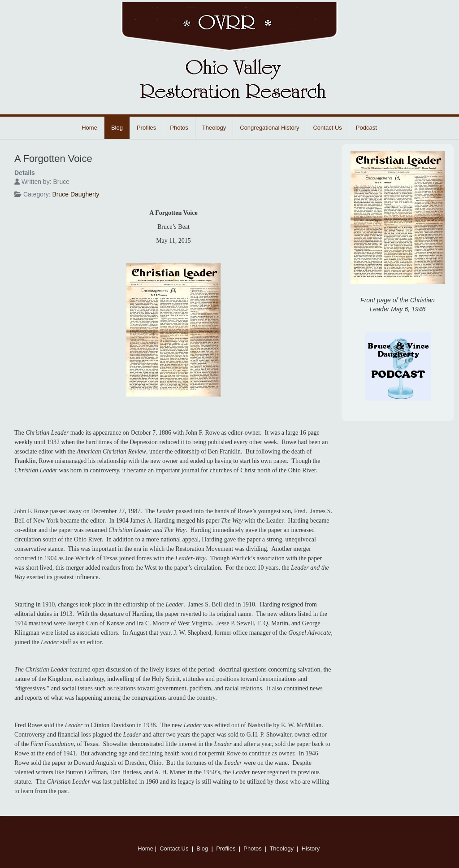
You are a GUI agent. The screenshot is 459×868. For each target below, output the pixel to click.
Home (89, 128)
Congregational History (269, 128)
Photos (179, 128)
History (312, 848)
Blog (117, 128)
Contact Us (327, 128)
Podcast (366, 128)
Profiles (146, 128)
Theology (214, 128)
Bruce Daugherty (76, 194)
